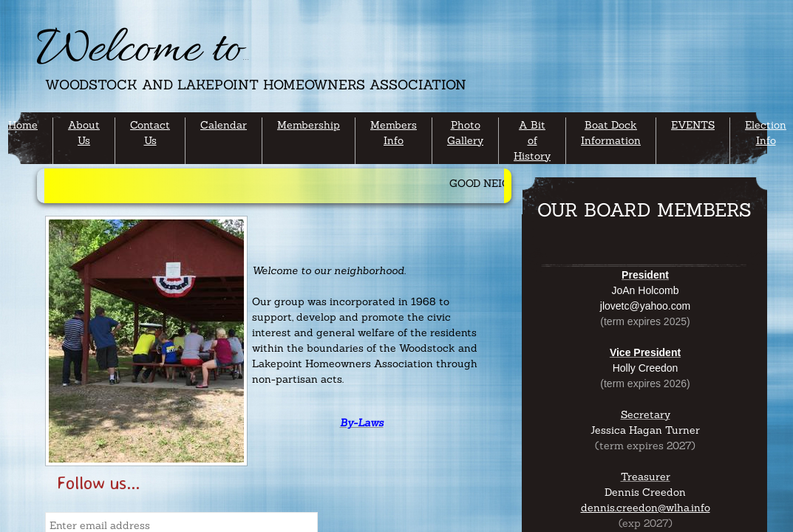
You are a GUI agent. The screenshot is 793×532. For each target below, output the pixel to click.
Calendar (224, 125)
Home (23, 125)
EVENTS (693, 125)
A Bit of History (532, 140)
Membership (309, 125)
